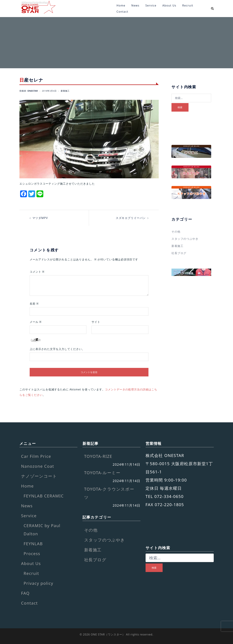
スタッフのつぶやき (185, 239)
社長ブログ (179, 253)
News (135, 5)
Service (151, 5)
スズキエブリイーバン (131, 218)
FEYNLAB (33, 544)
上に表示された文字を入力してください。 (57, 349)
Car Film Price (36, 456)
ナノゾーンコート (39, 476)
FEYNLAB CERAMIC (44, 496)
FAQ (25, 593)
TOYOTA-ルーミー (102, 473)
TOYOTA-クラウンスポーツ (109, 493)
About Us (169, 5)
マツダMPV (40, 218)
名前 (34, 304)
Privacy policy (39, 583)
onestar (33, 91)
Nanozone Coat (38, 466)
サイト (96, 322)
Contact (122, 12)
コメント (37, 272)
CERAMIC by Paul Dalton (42, 530)
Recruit (188, 5)
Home (121, 5)
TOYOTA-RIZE (98, 456)
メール (36, 322)
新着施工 (65, 91)
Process (32, 553)
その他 (176, 232)
